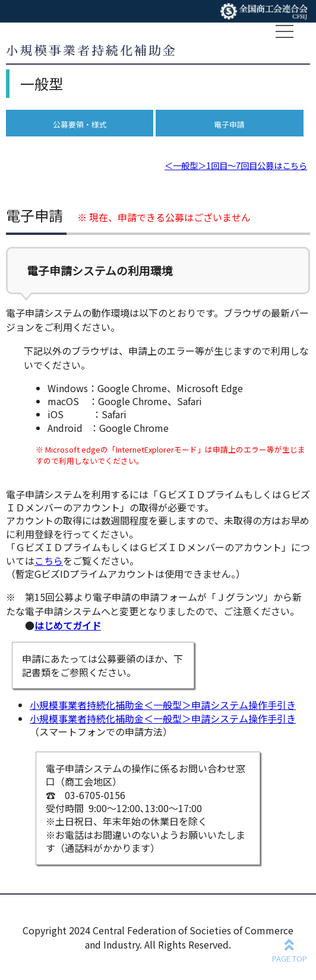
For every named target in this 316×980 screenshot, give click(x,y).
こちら (49, 561)
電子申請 (229, 124)
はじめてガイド (68, 625)
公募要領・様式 (80, 124)
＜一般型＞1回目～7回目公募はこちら (236, 165)
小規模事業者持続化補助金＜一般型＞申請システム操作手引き (163, 705)
